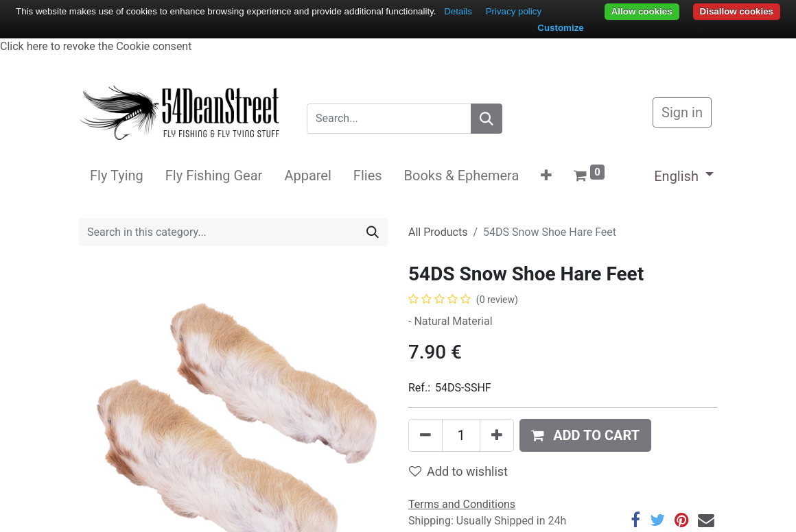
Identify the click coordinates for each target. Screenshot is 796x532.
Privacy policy (514, 11)
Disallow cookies (737, 11)
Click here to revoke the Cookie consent (96, 46)
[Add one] (497, 435)
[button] (546, 176)
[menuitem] (117, 176)
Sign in (682, 112)
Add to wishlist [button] (458, 471)
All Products (438, 232)
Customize (560, 28)
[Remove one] (425, 435)
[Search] (487, 119)
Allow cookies (642, 11)
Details (458, 11)
